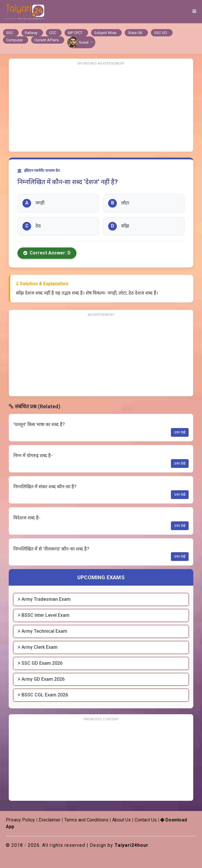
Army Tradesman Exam (44, 599)
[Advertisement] (101, 108)
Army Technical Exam (42, 631)
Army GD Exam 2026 (41, 679)
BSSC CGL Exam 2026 (43, 695)
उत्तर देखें (180, 432)
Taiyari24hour (132, 845)
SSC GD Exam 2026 (40, 663)
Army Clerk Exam (38, 647)
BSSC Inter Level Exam (44, 615)
